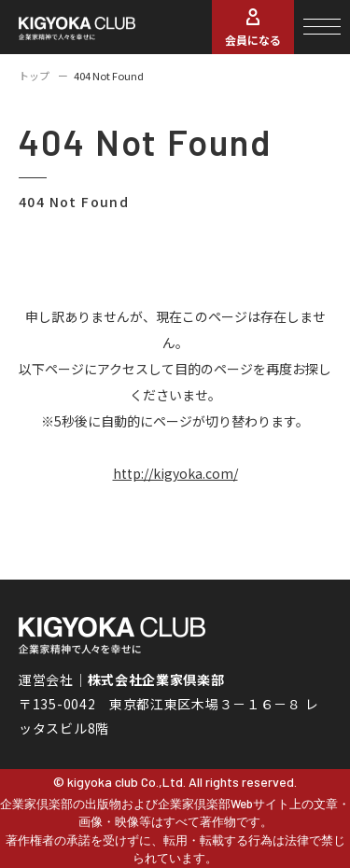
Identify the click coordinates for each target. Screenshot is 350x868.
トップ (34, 76)
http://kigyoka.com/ (175, 473)
